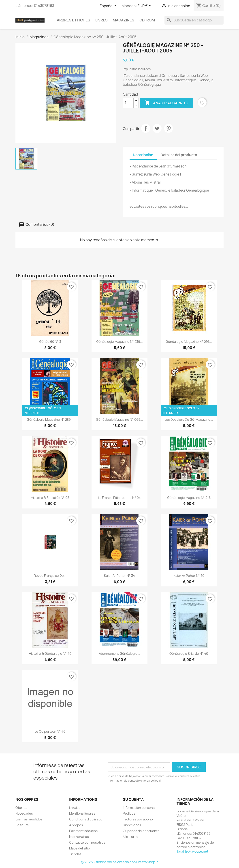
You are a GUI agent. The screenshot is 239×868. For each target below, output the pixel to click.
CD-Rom (147, 20)
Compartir (146, 128)
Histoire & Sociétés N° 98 (50, 498)
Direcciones (132, 825)
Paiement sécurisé (83, 831)
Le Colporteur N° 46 (50, 731)
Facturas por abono (138, 819)
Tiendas (75, 854)
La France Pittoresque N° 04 (119, 498)
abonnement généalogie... (119, 654)
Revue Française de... (50, 576)
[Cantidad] (128, 103)
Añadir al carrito (167, 103)
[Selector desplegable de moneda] (145, 6)
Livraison (76, 808)
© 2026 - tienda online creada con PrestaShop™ (120, 862)
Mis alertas (131, 837)
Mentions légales (82, 813)
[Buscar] (194, 20)
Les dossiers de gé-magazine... (189, 419)
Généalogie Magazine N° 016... (189, 342)
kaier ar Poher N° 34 (119, 576)
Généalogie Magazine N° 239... (119, 342)
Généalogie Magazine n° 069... (119, 419)
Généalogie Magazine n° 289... (50, 419)
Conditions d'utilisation (87, 819)
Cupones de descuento (141, 831)
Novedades (24, 813)
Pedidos (129, 813)
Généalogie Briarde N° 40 (189, 654)
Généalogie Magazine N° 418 (189, 498)
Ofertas (21, 808)
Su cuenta (133, 799)
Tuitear (157, 128)
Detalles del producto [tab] (179, 155)
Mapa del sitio (80, 848)
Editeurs (22, 825)
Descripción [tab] (143, 155)
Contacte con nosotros (87, 842)
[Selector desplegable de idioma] (109, 6)
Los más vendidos (29, 819)
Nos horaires (79, 837)
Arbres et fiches (74, 20)
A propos (76, 825)
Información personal (139, 808)
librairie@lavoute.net (192, 851)
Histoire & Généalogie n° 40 (50, 654)
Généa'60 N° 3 (50, 342)
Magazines (124, 20)
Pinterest (169, 128)
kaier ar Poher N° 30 (189, 576)
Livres (101, 20)
